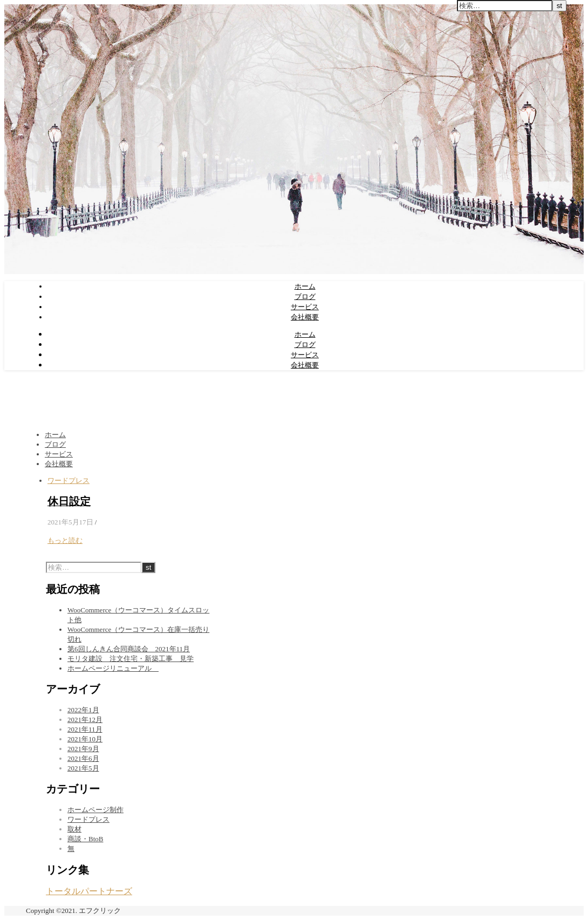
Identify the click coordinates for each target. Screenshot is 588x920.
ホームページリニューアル (113, 668)
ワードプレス (69, 481)
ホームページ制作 (95, 810)
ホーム (305, 286)
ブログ (305, 296)
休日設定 (69, 502)
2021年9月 (83, 749)
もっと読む (65, 540)
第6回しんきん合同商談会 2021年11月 (129, 649)
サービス (305, 306)
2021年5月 (83, 768)
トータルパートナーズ (89, 891)
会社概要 (305, 317)
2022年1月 (83, 710)
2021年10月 (85, 739)
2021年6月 (83, 758)
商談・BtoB (85, 839)
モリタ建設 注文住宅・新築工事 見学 (131, 659)
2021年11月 (85, 729)
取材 (74, 829)
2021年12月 (85, 720)
